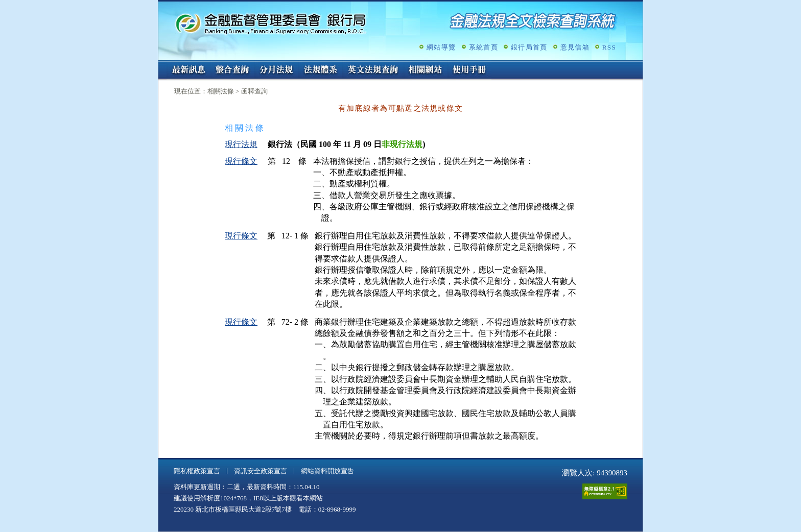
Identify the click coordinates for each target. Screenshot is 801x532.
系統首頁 (484, 47)
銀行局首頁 (529, 47)
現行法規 (241, 144)
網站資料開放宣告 (327, 471)
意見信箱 (575, 47)
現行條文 (241, 161)
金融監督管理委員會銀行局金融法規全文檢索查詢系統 (271, 23)
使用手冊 (469, 70)
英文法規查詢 (373, 70)
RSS (609, 47)
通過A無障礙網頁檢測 (605, 491)
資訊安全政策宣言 (261, 471)
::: (162, 65)
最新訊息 (189, 70)
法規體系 (320, 70)
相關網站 (426, 70)
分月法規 (276, 70)
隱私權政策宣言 (197, 471)
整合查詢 (232, 70)
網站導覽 (441, 47)
